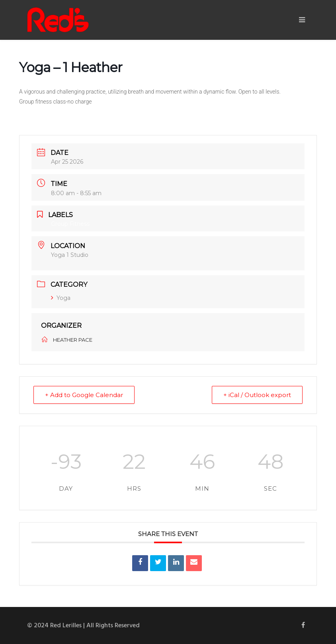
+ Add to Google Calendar (84, 395)
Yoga (61, 298)
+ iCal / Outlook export (257, 395)
